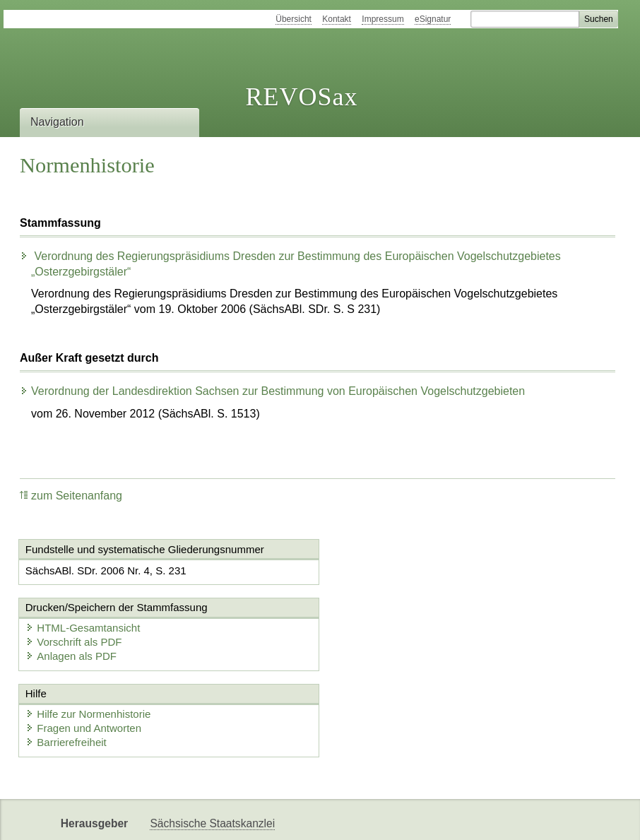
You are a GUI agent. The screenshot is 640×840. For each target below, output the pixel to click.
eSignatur (433, 19)
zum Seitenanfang (71, 496)
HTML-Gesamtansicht (396, 570)
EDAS (312, 817)
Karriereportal (249, 817)
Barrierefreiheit (66, 685)
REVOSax (301, 97)
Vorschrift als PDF (386, 584)
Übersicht (294, 19)
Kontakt (337, 19)
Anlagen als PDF (384, 598)
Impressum (383, 19)
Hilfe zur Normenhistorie (89, 657)
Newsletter (176, 817)
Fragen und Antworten (84, 671)
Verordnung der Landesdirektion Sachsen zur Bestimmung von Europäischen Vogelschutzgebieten (272, 391)
